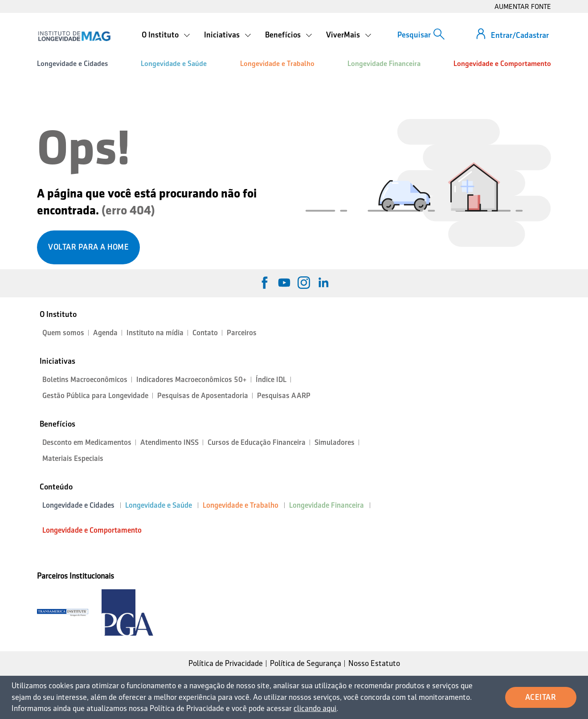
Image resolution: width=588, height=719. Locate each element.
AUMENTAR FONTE (523, 6)
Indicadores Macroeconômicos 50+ (192, 380)
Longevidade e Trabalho (277, 64)
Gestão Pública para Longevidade (95, 396)
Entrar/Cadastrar (520, 35)
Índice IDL (271, 380)
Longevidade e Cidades (72, 64)
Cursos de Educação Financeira (257, 442)
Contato (205, 333)
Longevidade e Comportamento (502, 64)
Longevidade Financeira (384, 64)
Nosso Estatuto (374, 663)
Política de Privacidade (226, 663)
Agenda (105, 333)
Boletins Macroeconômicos (85, 380)
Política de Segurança (306, 663)
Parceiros (242, 333)
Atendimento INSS (169, 442)
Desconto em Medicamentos (87, 442)
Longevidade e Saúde (174, 64)
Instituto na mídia (155, 333)
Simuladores (335, 442)
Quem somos (63, 333)
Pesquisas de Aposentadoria (203, 396)
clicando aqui (315, 708)
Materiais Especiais (73, 458)
